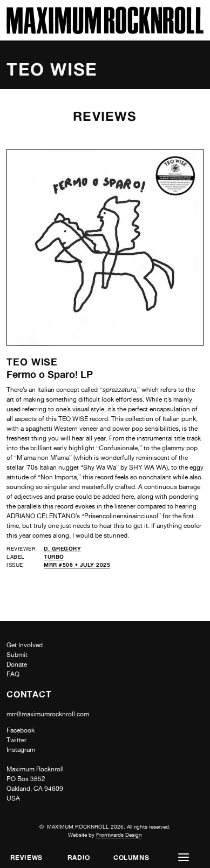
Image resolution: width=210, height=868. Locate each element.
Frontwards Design (119, 835)
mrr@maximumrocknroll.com (48, 714)
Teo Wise (32, 362)
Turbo (54, 557)
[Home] (105, 31)
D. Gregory (62, 548)
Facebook (21, 730)
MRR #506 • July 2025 (77, 565)
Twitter (16, 740)
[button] (184, 857)
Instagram (21, 750)
